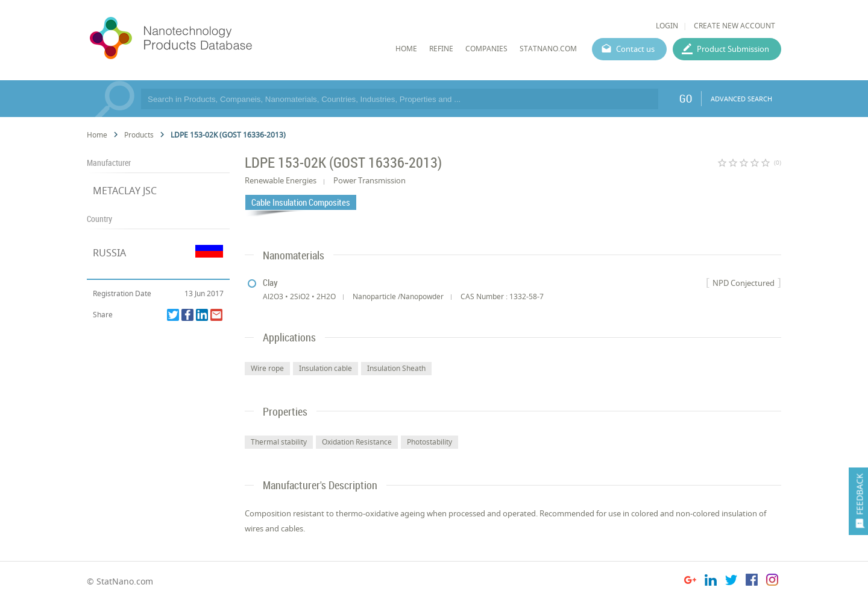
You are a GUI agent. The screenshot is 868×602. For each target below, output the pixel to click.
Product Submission (733, 49)
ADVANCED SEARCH (741, 99)
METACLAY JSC (125, 191)
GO (686, 98)
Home (97, 135)
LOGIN (667, 26)
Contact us (635, 49)
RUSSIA (109, 253)
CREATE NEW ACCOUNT (734, 26)
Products (139, 135)
